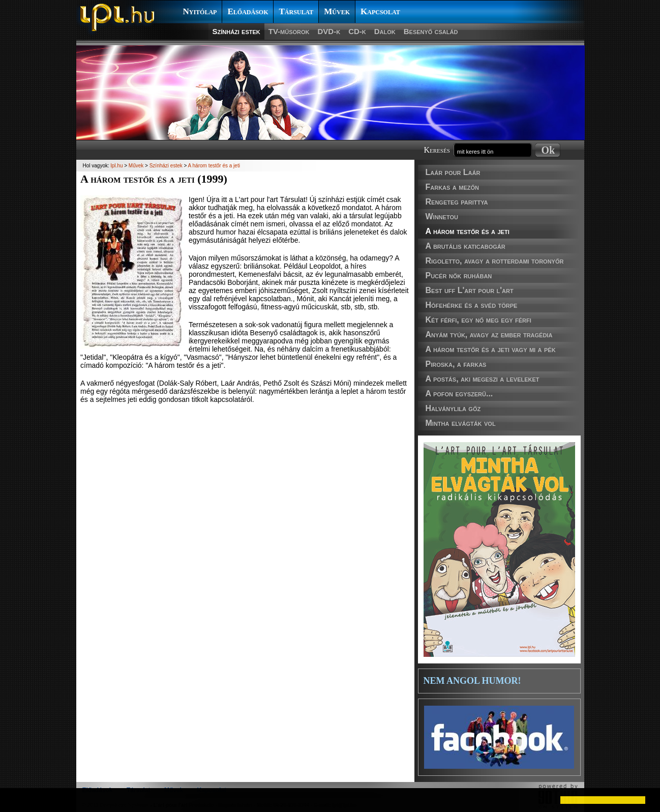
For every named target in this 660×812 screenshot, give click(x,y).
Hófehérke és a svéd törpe (472, 305)
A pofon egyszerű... (459, 394)
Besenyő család (431, 31)
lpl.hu (117, 166)
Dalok (385, 31)
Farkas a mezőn (452, 187)
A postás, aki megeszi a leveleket (483, 379)
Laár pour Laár (453, 172)
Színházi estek (236, 31)
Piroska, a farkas (456, 364)
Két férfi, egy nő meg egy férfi (478, 320)
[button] (16, 800)
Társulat (296, 11)
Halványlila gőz (453, 408)
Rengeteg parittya (457, 202)
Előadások (248, 11)
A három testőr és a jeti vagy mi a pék (491, 349)
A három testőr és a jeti (468, 231)
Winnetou (442, 216)
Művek (337, 11)
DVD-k (329, 31)
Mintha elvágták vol (461, 423)
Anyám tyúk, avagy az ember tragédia (489, 335)
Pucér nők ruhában (459, 275)
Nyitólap (200, 11)
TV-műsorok (289, 31)
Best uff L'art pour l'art (470, 290)
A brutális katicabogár (466, 246)
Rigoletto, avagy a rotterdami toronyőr (495, 261)
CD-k (357, 31)
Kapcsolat (380, 11)
